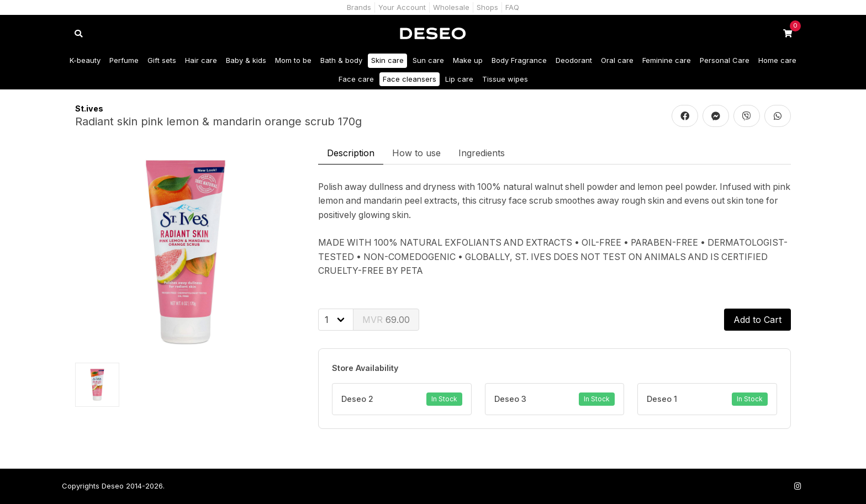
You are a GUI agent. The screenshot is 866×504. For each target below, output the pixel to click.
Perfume (124, 60)
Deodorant (574, 60)
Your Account (402, 7)
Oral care (617, 60)
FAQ (512, 7)
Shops (487, 7)
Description (351, 153)
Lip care (459, 79)
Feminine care (667, 60)
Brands (359, 7)
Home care (777, 60)
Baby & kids (246, 60)
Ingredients (482, 153)
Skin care (387, 60)
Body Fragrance (519, 60)
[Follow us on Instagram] (798, 486)
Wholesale (451, 7)
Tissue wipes (505, 79)
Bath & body (341, 60)
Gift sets (162, 60)
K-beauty (85, 60)
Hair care (201, 60)
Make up (468, 60)
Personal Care (725, 60)
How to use (416, 153)
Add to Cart (757, 320)
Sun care (428, 60)
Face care (356, 79)
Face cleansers (410, 79)
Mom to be (293, 60)
